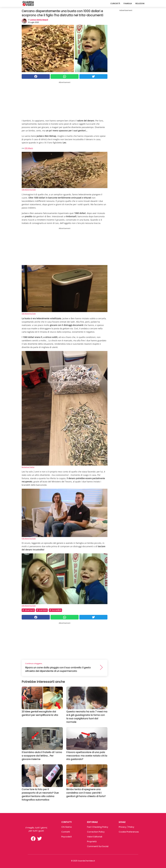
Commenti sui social (98, 846)
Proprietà (92, 841)
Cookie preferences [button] (129, 832)
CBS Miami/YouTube (29, 190)
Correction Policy (96, 832)
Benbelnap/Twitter (28, 467)
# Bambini (42, 610)
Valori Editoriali (95, 837)
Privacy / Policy (126, 827)
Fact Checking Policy (98, 827)
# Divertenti (28, 610)
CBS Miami (29, 148)
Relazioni (140, 4)
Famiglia (128, 4)
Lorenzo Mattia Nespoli (39, 20)
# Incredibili (55, 610)
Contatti (66, 832)
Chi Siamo (67, 827)
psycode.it (67, 837)
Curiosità (115, 4)
